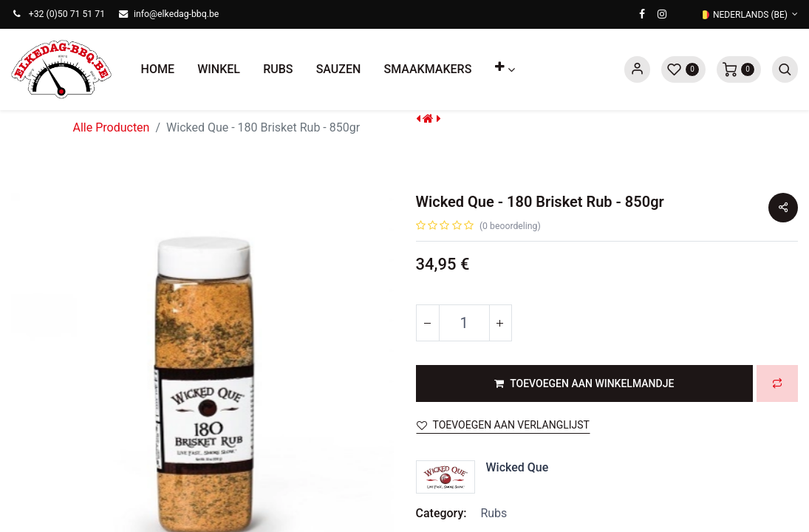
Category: (441, 513)
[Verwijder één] (428, 323)
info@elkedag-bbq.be (176, 14)
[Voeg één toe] (500, 323)
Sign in (637, 69)
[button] (505, 69)
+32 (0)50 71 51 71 (67, 14)
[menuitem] (158, 69)
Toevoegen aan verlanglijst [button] (503, 425)
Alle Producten (112, 127)
